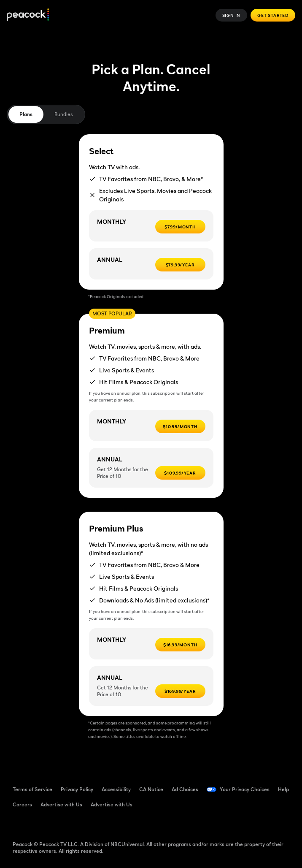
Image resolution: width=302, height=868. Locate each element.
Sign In (232, 15)
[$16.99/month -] (180, 645)
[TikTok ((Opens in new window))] (41, 823)
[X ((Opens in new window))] (107, 823)
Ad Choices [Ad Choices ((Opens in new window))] (185, 789)
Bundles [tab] (63, 114)
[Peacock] (28, 15)
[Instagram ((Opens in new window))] (85, 823)
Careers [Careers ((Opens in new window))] (22, 804)
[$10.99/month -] (180, 426)
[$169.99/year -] (180, 691)
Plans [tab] (26, 114)
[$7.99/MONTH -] (180, 227)
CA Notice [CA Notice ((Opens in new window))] (151, 789)
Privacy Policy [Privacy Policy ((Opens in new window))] (77, 789)
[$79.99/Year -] (180, 265)
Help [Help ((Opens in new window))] (283, 789)
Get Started (273, 15)
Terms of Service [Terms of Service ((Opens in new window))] (32, 789)
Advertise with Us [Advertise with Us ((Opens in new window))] (61, 804)
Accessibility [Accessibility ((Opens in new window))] (116, 789)
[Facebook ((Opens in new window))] (19, 823)
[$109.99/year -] (180, 473)
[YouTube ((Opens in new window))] (63, 823)
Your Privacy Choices (245, 789)
